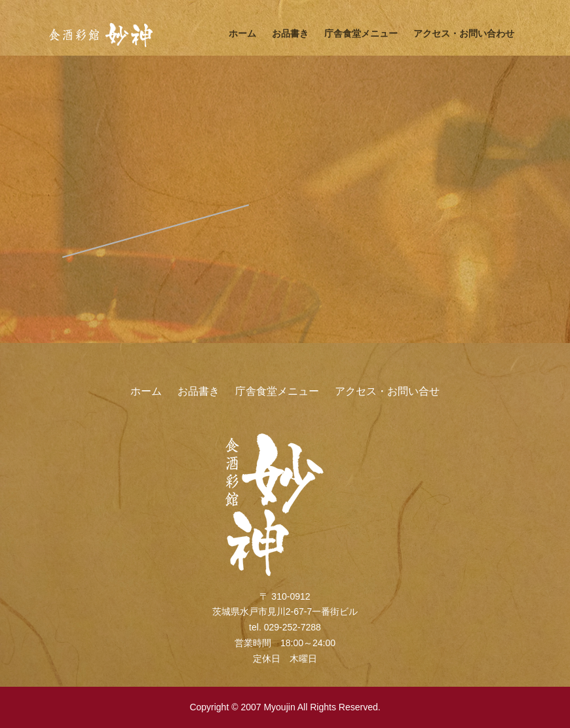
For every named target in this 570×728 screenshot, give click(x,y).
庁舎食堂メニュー (361, 33)
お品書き (290, 33)
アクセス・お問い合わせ (464, 33)
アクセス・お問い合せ (387, 391)
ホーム (242, 33)
